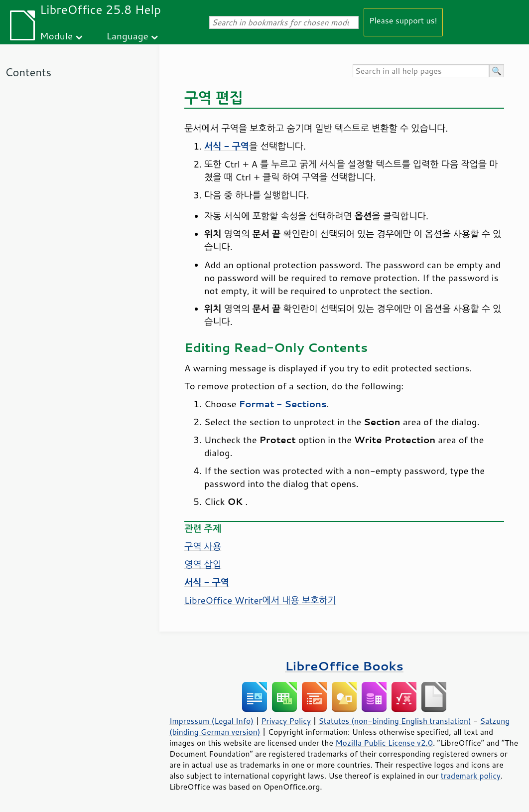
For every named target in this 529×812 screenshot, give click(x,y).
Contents (28, 72)
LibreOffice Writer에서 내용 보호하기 (260, 600)
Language (128, 36)
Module (56, 36)
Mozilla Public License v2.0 (384, 743)
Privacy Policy (286, 721)
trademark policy (471, 776)
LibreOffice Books (344, 666)
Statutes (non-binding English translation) (395, 721)
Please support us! (403, 20)
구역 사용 (203, 546)
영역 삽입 (203, 564)
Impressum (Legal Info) (211, 721)
